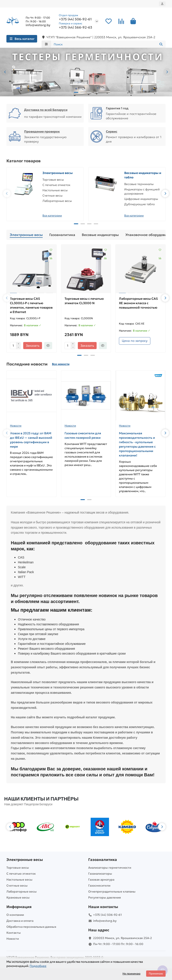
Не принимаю (131, 973)
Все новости (61, 364)
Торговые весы (53, 180)
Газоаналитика (62, 235)
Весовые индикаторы (100, 235)
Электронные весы (58, 173)
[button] (5, 72)
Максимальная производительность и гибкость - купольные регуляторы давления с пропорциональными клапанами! (137, 444)
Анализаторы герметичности (110, 868)
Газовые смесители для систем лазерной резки (83, 435)
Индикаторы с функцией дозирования (142, 191)
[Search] (108, 44)
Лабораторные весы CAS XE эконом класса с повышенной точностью (138, 303)
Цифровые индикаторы (141, 199)
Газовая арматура (101, 880)
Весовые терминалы (139, 184)
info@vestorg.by (38, 25)
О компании (15, 915)
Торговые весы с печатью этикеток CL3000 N (84, 301)
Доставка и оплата (20, 921)
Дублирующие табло (140, 204)
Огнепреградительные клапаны (112, 892)
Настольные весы (55, 190)
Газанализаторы (100, 874)
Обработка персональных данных (31, 927)
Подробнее (38, 966)
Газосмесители (99, 886)
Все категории (52, 216)
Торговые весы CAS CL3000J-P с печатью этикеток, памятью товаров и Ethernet (31, 305)
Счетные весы (53, 196)
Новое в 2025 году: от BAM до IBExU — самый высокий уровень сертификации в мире (31, 440)
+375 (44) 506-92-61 (75, 19)
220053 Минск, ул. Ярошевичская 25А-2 (122, 938)
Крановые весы (18, 898)
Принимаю (156, 973)
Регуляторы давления (105, 898)
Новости (16, 426)
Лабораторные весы (57, 201)
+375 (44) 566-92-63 (75, 27)
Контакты (14, 933)
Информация (19, 907)
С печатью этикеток (56, 185)
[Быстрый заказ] (48, 346)
